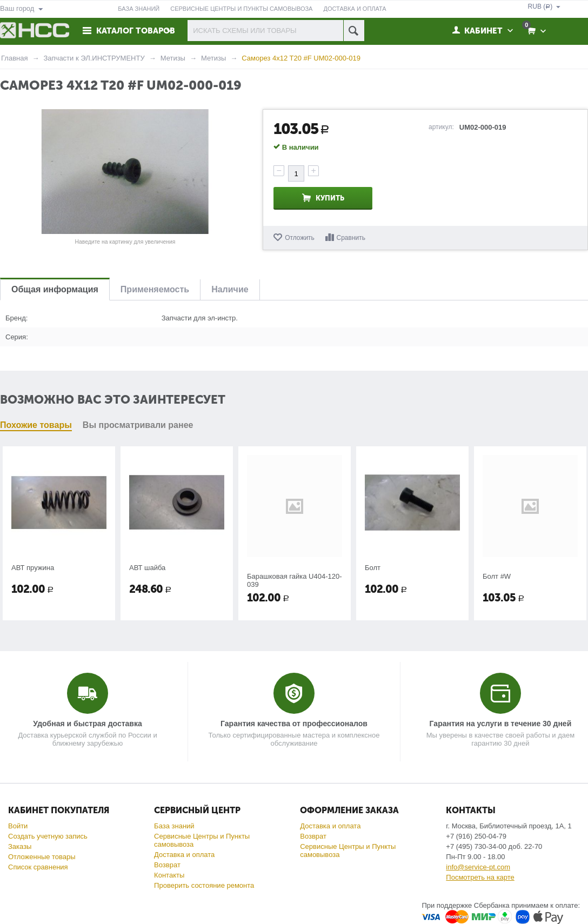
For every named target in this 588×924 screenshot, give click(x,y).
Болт (373, 568)
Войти (18, 826)
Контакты (169, 875)
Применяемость (155, 289)
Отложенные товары (42, 857)
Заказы (20, 846)
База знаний (174, 826)
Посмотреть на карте (480, 877)
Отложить (300, 238)
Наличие (230, 289)
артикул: (441, 127)
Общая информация (55, 289)
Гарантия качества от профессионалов (294, 724)
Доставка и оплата (184, 855)
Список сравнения (38, 867)
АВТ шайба (147, 568)
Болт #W (497, 576)
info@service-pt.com (478, 867)
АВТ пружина (33, 568)
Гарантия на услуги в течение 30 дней (501, 724)
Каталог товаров (136, 31)
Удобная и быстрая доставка (87, 724)
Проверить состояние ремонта (204, 885)
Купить (330, 198)
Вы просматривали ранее (138, 425)
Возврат (167, 865)
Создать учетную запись (48, 836)
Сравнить (351, 238)
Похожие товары (36, 425)
